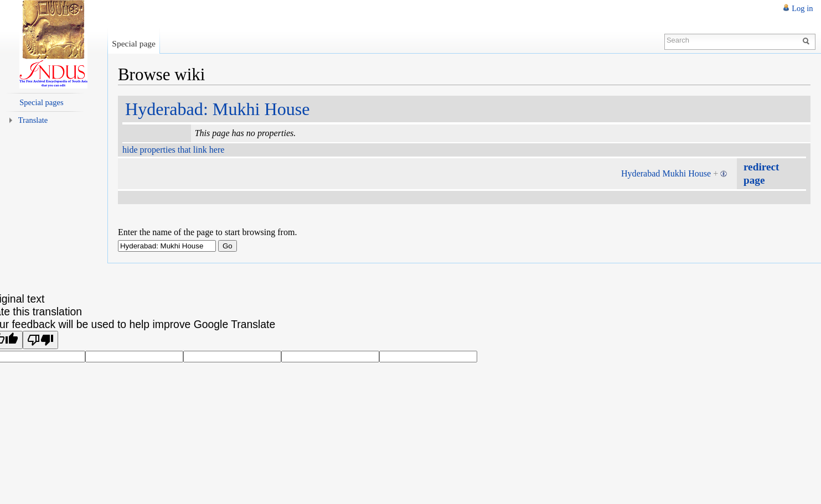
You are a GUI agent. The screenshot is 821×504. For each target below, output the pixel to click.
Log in (802, 8)
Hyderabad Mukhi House (666, 173)
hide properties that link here (173, 150)
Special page (134, 43)
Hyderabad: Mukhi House (218, 109)
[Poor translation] (40, 340)
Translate (33, 120)
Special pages (41, 102)
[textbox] (167, 246)
